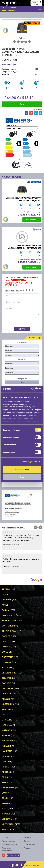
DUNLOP (6, 646)
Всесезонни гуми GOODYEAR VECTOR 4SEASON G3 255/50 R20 (23, 199)
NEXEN (5, 756)
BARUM (6, 610)
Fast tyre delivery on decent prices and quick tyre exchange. (22, 561)
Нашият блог (13, 855)
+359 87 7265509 (9, 8)
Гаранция (27, 848)
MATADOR (7, 730)
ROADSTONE (8, 787)
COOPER (6, 636)
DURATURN (7, 652)
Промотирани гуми (9, 841)
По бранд (5, 837)
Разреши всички (22, 469)
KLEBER (6, 699)
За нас (26, 841)
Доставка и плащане (10, 844)
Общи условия (29, 844)
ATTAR (5, 594)
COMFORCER (8, 626)
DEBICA (6, 641)
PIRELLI (6, 767)
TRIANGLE (7, 814)
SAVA (4, 793)
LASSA (5, 714)
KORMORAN (8, 704)
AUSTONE (7, 599)
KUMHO (6, 709)
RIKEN (5, 782)
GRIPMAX (6, 693)
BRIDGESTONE (9, 620)
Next (40, 527)
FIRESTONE (7, 657)
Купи (22, 104)
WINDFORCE (8, 829)
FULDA (5, 667)
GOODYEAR (8, 688)
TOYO (5, 808)
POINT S (6, 772)
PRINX (5, 777)
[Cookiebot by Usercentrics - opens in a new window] (31, 389)
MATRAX (6, 735)
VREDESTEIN (8, 824)
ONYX (5, 761)
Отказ (22, 477)
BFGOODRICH (9, 615)
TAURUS (6, 803)
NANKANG (7, 751)
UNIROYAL (7, 819)
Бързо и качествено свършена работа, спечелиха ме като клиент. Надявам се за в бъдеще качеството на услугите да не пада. (22, 538)
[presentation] (19, 321)
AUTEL (5, 605)
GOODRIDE (7, 683)
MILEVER (6, 746)
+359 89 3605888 (9, 10)
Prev (36, 527)
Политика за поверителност (7, 849)
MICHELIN (7, 740)
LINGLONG (7, 720)
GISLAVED (7, 678)
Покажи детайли (30, 462)
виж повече (32, 220)
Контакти (27, 837)
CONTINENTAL (9, 631)
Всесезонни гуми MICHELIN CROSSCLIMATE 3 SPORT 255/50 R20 (25, 247)
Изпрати (22, 329)
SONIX (5, 798)
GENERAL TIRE (9, 673)
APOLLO (6, 589)
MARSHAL (7, 725)
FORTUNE (7, 662)
